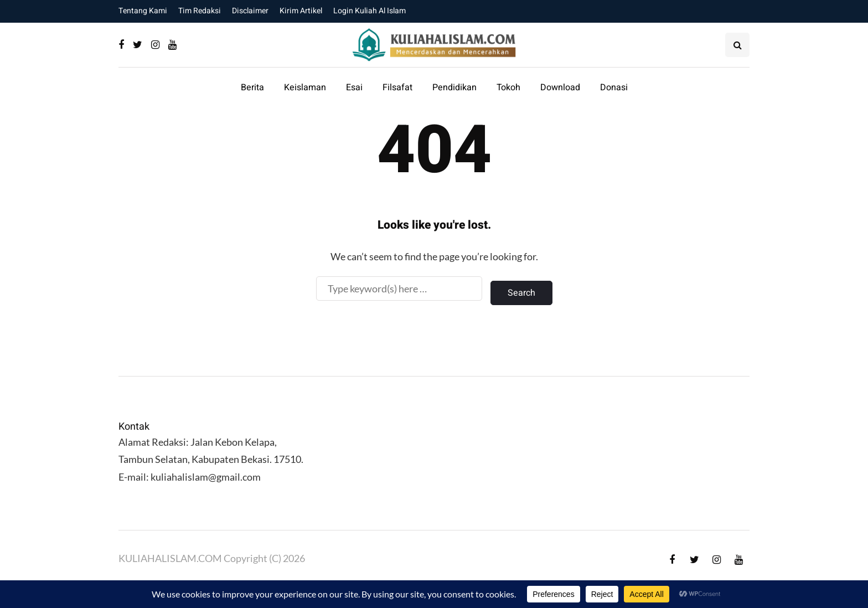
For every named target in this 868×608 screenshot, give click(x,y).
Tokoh (508, 87)
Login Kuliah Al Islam (370, 11)
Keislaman (305, 87)
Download (560, 87)
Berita (252, 87)
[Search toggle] (737, 45)
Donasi (614, 87)
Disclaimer (250, 11)
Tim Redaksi (200, 11)
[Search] (399, 288)
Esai (354, 87)
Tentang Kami (143, 11)
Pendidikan (454, 87)
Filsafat (397, 87)
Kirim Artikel (301, 11)
